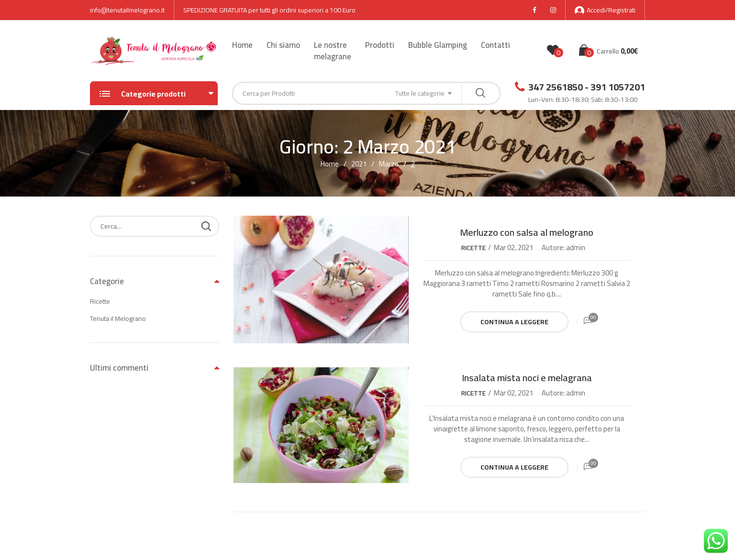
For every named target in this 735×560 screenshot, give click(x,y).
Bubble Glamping (438, 45)
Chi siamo (283, 45)
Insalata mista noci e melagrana (527, 378)
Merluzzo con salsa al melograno (527, 232)
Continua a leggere (514, 322)
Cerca (206, 226)
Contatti (496, 45)
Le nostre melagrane (333, 51)
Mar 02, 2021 (513, 248)
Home (242, 45)
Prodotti (380, 45)
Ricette (473, 248)
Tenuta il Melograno (118, 318)
